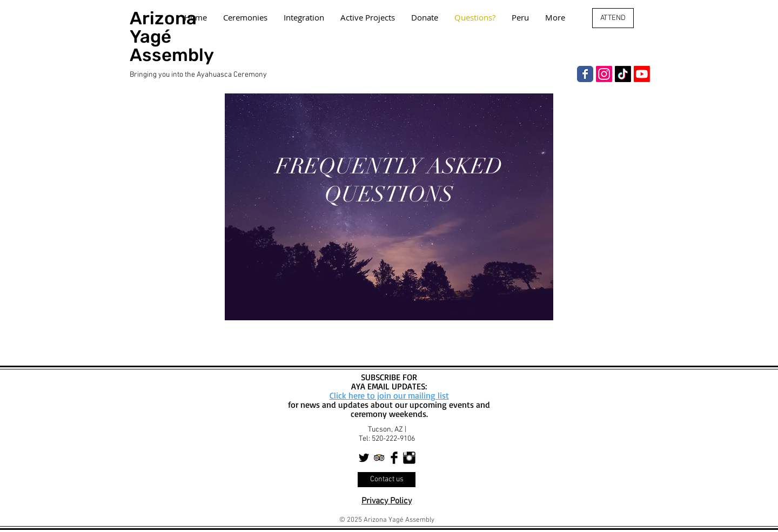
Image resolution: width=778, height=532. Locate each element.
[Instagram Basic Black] (409, 458)
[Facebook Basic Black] (394, 458)
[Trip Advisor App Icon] (379, 458)
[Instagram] (604, 74)
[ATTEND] (613, 18)
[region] (389, 207)
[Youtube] (642, 74)
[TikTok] (623, 74)
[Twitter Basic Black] (364, 458)
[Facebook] (585, 74)
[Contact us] (387, 480)
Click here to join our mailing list (389, 395)
